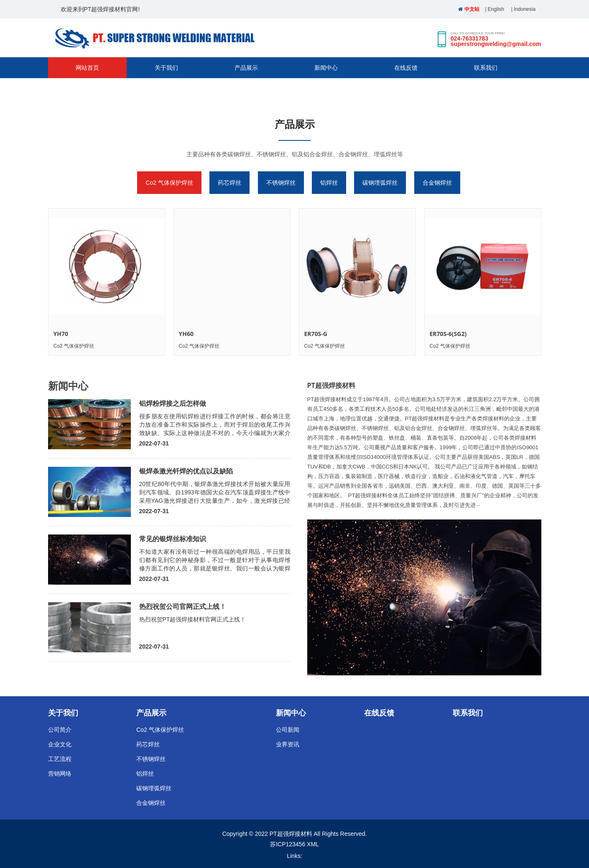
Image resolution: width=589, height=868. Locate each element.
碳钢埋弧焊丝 (380, 183)
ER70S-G (316, 334)
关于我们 (166, 68)
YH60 (186, 334)
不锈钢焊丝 (281, 183)
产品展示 (246, 68)
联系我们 (486, 68)
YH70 (61, 334)
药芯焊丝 (229, 183)
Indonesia (525, 9)
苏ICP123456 (288, 844)
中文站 (469, 9)
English (496, 9)
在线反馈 (406, 68)
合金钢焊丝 (437, 183)
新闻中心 (326, 68)
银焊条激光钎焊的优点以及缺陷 (186, 471)
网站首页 (87, 68)
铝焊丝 (329, 183)
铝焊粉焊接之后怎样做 (173, 403)
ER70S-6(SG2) (448, 334)
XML (313, 844)
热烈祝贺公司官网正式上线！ (183, 606)
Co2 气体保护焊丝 (169, 183)
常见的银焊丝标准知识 (173, 539)
